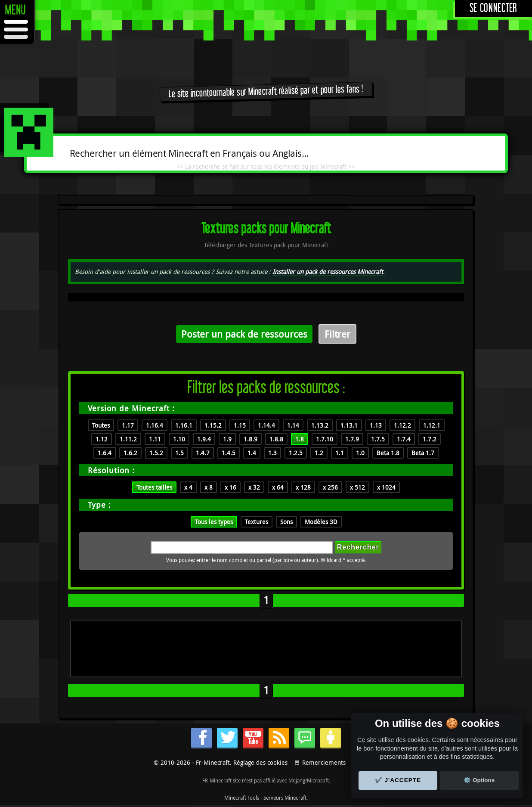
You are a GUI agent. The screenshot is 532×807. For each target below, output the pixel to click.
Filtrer (337, 334)
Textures (257, 522)
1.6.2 (130, 453)
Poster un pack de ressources (244, 334)
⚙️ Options (479, 780)
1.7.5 (378, 439)
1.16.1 (184, 425)
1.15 (240, 425)
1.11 (155, 439)
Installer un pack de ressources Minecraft (328, 272)
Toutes (101, 425)
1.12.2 (402, 425)
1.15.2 (213, 425)
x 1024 (386, 487)
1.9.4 (204, 439)
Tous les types (214, 522)
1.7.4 (404, 439)
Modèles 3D (321, 522)
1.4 (252, 453)
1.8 (300, 439)
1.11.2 (128, 439)
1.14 (293, 425)
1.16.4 (155, 425)
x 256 (330, 487)
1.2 (319, 453)
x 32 (254, 487)
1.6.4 (105, 453)
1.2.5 (296, 453)
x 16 (230, 487)
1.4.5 (229, 453)
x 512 (357, 487)
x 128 (303, 487)
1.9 (227, 439)
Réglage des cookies (260, 762)
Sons (286, 522)
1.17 (128, 425)
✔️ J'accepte (398, 780)
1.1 (340, 453)
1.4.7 (203, 453)
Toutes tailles (154, 487)
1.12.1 (432, 425)
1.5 (179, 453)
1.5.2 (156, 453)
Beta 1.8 (388, 453)
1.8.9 (251, 439)
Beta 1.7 (423, 453)
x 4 (188, 487)
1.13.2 (320, 425)
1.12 (102, 439)
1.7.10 (325, 439)
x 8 (209, 487)
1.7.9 (352, 439)
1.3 (272, 453)
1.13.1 (349, 425)
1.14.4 (266, 425)
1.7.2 (430, 439)
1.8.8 (276, 439)
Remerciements (324, 762)
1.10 (179, 439)
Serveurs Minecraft (285, 798)
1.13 (376, 425)
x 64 (278, 487)
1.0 (360, 453)
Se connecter (493, 8)
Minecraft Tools (242, 798)
